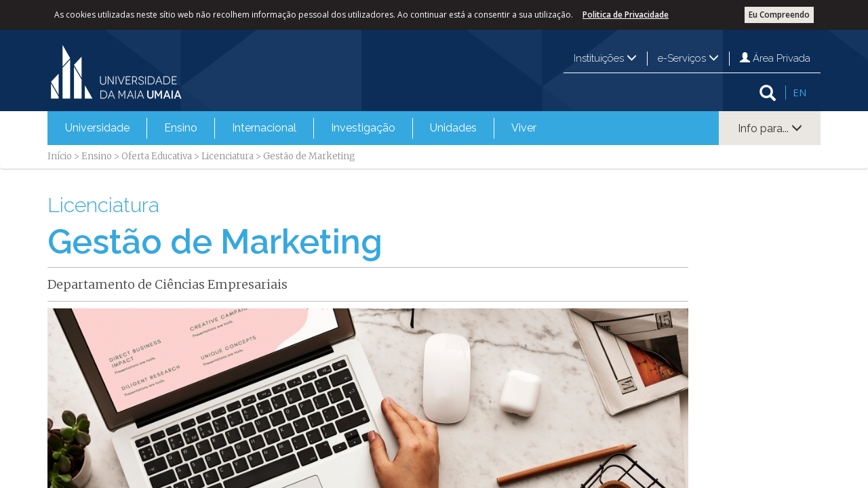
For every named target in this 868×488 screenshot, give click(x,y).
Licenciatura (228, 156)
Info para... (770, 128)
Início (60, 156)
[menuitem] (97, 128)
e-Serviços (688, 58)
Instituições (605, 58)
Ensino (181, 128)
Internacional (264, 128)
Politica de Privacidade (626, 15)
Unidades (453, 128)
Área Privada (775, 58)
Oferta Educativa (157, 156)
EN (800, 92)
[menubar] (301, 128)
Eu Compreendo (779, 15)
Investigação (363, 128)
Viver (524, 128)
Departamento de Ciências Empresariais (167, 284)
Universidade (97, 128)
